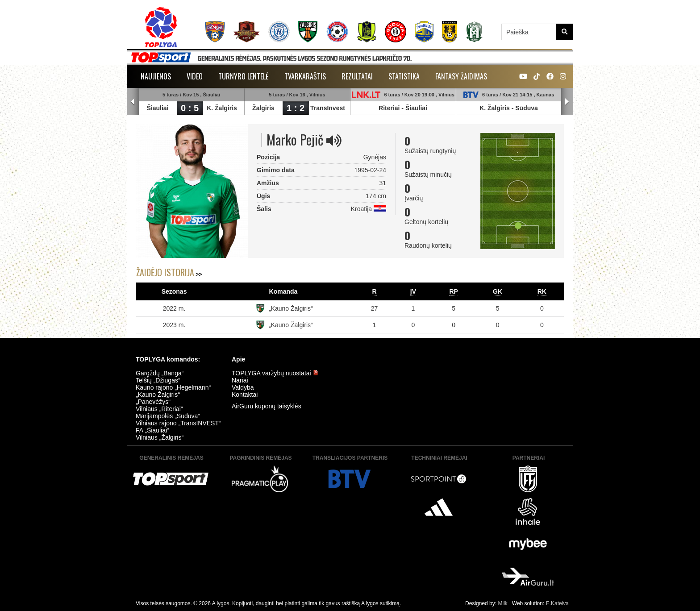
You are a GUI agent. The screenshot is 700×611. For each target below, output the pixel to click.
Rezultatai (357, 76)
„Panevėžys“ (153, 402)
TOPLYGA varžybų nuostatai (275, 373)
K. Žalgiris (222, 108)
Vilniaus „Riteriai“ (159, 409)
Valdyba (243, 387)
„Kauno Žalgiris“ (291, 308)
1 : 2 (296, 108)
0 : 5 (190, 108)
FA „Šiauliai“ (152, 430)
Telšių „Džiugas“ (158, 380)
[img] (334, 141)
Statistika (404, 76)
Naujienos (156, 76)
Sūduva (527, 108)
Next (567, 102)
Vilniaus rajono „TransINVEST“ (178, 423)
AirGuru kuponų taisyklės (267, 406)
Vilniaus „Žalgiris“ (160, 437)
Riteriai (389, 108)
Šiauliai (157, 108)
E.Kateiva (557, 603)
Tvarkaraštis (305, 76)
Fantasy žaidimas (461, 76)
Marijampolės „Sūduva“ (168, 416)
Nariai (240, 380)
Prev (133, 102)
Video (195, 76)
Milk (502, 603)
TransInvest (328, 108)
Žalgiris (263, 108)
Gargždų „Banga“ (160, 373)
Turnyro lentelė (244, 76)
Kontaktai (245, 395)
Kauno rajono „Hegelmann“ (173, 387)
